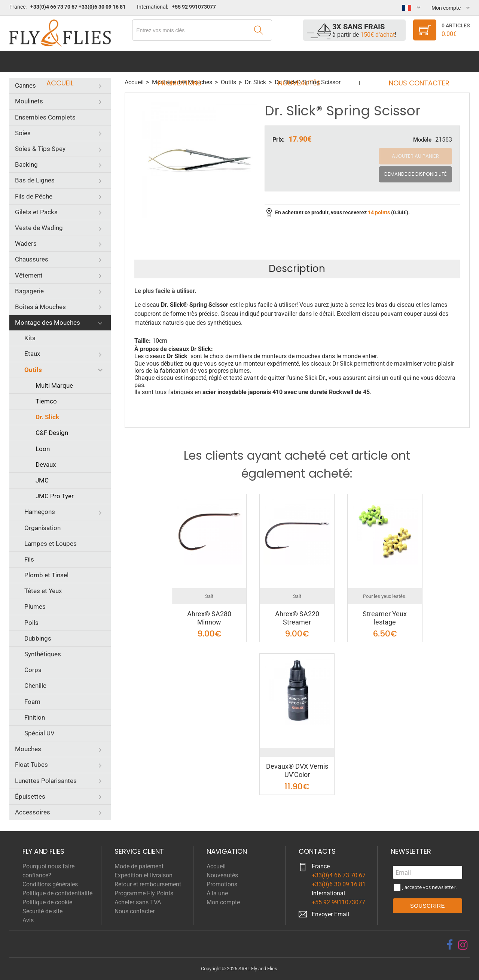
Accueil (67, 62)
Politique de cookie (47, 902)
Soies (23, 133)
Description (297, 269)
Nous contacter (412, 62)
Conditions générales (50, 884)
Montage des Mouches (48, 323)
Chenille (35, 686)
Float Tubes (31, 765)
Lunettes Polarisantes (46, 781)
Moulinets (29, 101)
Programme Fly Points (144, 893)
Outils (33, 370)
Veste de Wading (39, 228)
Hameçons (40, 512)
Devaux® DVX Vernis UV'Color (297, 770)
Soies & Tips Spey (40, 149)
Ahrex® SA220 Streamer (297, 618)
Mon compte (223, 902)
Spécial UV (39, 733)
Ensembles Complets (45, 117)
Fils (29, 559)
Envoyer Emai (330, 914)
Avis (28, 920)
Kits (30, 338)
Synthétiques (43, 654)
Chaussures (32, 259)
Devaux (46, 465)
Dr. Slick (47, 417)
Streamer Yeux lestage (385, 618)
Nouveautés (297, 62)
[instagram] (463, 945)
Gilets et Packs (36, 212)
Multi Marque (54, 385)
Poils (31, 623)
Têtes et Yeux (43, 591)
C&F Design (52, 433)
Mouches (28, 749)
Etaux (32, 354)
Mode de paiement (139, 866)
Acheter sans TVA (138, 902)
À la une (217, 893)
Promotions (182, 62)
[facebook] (450, 945)
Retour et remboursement (148, 884)
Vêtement (29, 275)
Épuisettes (30, 796)
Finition (35, 717)
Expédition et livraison (144, 875)
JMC (42, 480)
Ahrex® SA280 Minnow (209, 618)
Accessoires (33, 812)
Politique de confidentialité (57, 893)
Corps (33, 670)
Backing (26, 164)
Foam (32, 702)
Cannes (25, 85)
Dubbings (38, 638)
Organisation (42, 528)
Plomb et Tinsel (46, 575)
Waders (26, 244)
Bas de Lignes (35, 180)
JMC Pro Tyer (55, 496)
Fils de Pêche (34, 196)
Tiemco (46, 401)
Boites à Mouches (40, 307)
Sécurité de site (42, 911)
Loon (43, 449)
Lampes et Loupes (51, 544)
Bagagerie (29, 291)
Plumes (35, 607)
